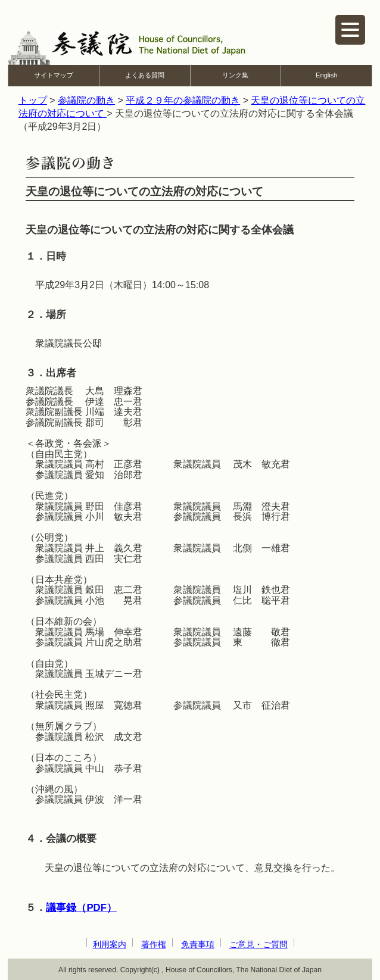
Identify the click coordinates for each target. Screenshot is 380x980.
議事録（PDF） (81, 908)
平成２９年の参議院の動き (183, 100)
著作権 (154, 944)
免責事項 (198, 944)
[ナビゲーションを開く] (350, 30)
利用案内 (110, 944)
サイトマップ (54, 75)
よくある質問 (145, 75)
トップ (33, 100)
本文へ (190, 8)
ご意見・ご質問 (258, 944)
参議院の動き (86, 100)
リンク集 (235, 75)
